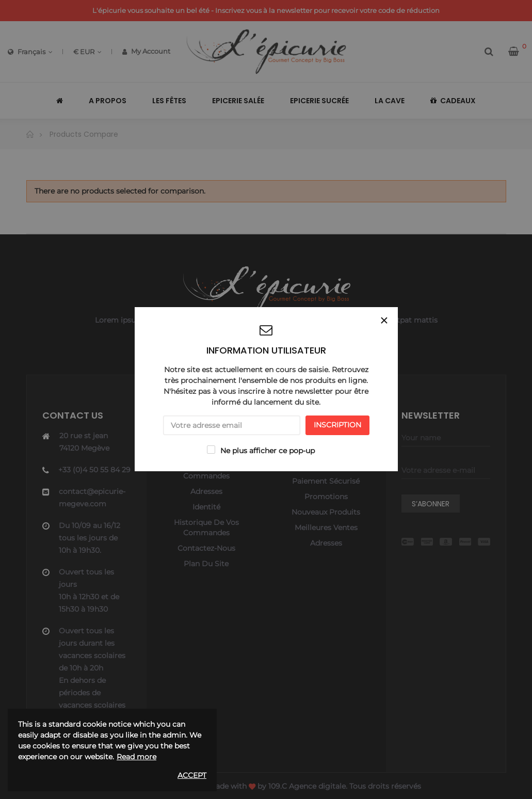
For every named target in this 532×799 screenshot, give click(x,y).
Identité (206, 507)
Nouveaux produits (326, 512)
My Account (146, 51)
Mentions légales (326, 450)
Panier (206, 450)
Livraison (326, 435)
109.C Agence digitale (307, 786)
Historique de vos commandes (206, 471)
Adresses (206, 491)
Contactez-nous (206, 548)
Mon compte (206, 435)
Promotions (326, 497)
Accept (192, 775)
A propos (326, 466)
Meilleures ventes (326, 528)
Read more (136, 757)
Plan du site (206, 564)
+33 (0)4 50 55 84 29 (94, 470)
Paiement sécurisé (326, 481)
